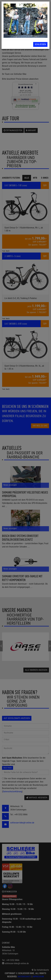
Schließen (40, 44)
